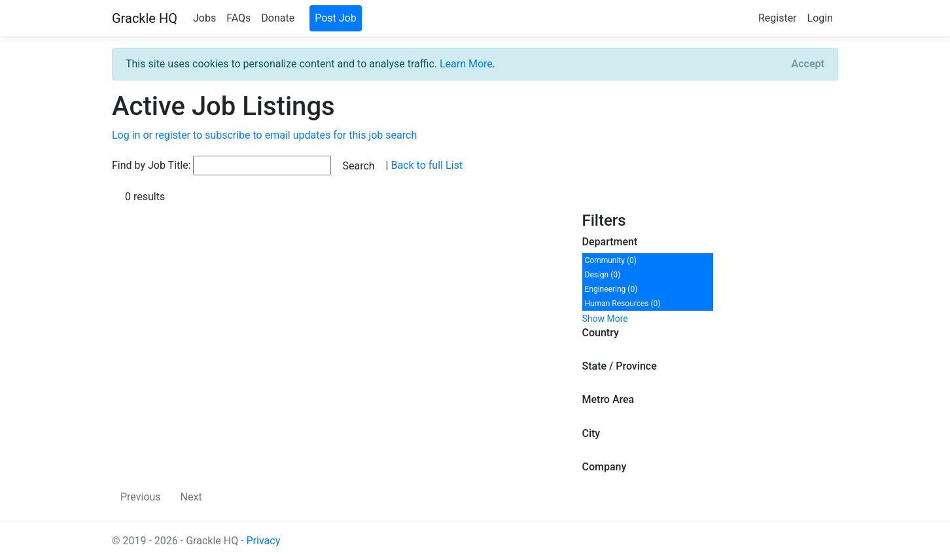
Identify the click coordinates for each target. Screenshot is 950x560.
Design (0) (603, 275)
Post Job (336, 18)
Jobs (204, 18)
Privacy (264, 541)
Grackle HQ (145, 18)
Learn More (466, 64)
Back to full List (426, 165)
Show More (605, 319)
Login (820, 18)
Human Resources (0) (623, 304)
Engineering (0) (611, 289)
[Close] (808, 64)
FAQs (238, 18)
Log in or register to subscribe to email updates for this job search (264, 135)
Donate (278, 18)
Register (778, 18)
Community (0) (611, 260)
